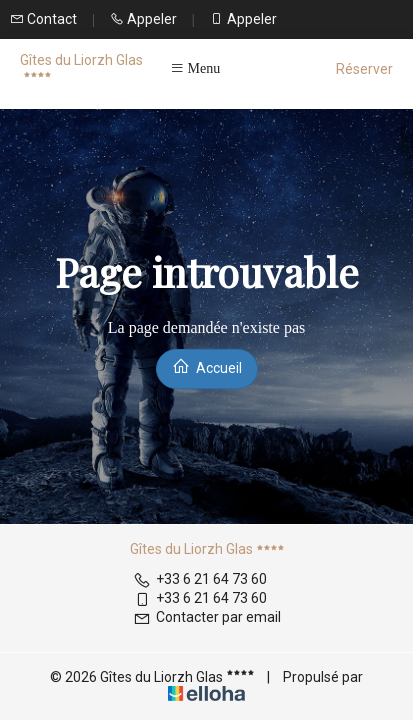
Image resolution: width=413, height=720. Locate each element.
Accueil (207, 366)
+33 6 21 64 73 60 (200, 579)
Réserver (364, 69)
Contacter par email (207, 617)
